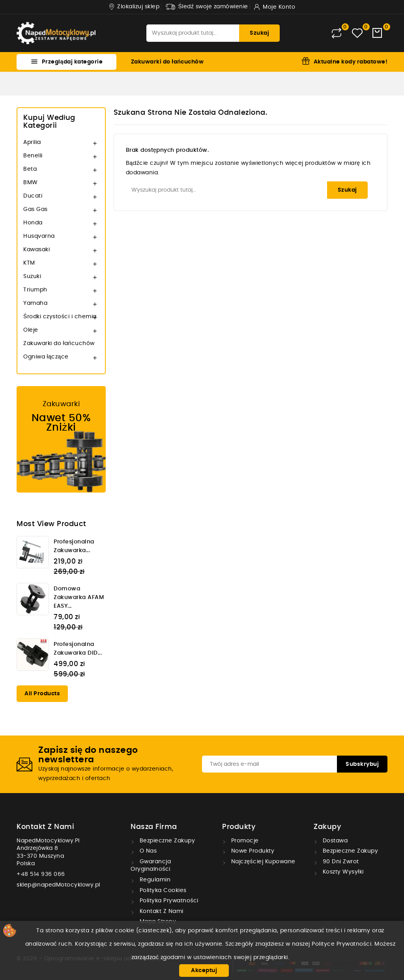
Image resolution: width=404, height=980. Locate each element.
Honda (33, 223)
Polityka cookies (162, 890)
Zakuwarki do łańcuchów (167, 62)
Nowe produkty (252, 851)
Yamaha (35, 303)
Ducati (33, 196)
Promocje (244, 841)
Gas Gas (36, 209)
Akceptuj (204, 971)
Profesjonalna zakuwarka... (74, 546)
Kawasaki (36, 250)
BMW (31, 183)
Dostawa (334, 841)
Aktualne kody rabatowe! (351, 62)
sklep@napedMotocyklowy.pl (58, 885)
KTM (29, 263)
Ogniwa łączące (46, 357)
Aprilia (32, 142)
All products (42, 694)
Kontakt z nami (45, 827)
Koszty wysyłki (342, 872)
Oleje (31, 330)
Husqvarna (39, 236)
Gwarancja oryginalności (151, 866)
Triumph (35, 290)
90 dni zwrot (340, 862)
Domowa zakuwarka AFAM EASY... (79, 597)
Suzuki (32, 276)
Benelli (33, 156)
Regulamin (154, 880)
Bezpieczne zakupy (166, 841)
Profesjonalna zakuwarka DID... (78, 649)
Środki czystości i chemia (60, 317)
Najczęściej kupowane (262, 862)
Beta (30, 169)
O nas (147, 851)
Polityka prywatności (168, 901)
